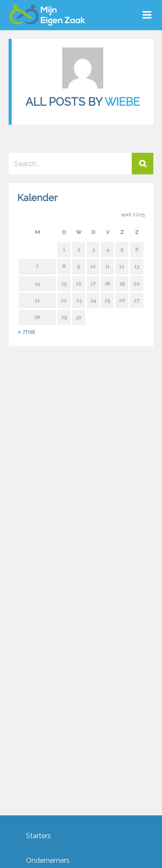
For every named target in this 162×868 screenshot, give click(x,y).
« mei (26, 332)
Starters (38, 836)
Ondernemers (48, 861)
